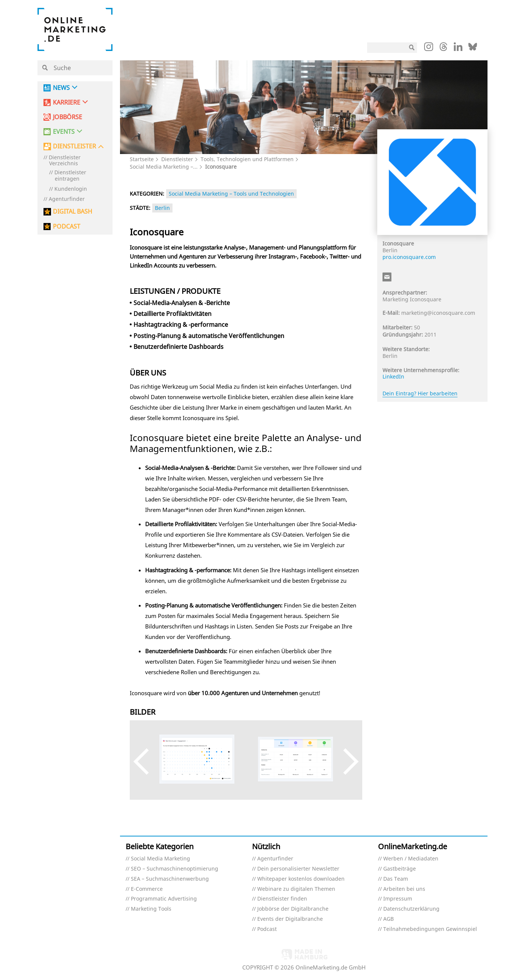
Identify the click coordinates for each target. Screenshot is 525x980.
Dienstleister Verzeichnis (65, 161)
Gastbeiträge (400, 869)
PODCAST (67, 227)
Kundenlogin (71, 189)
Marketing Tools (151, 909)
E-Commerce (147, 889)
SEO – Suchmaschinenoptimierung (175, 869)
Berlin (162, 208)
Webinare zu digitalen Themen (296, 889)
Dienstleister (177, 159)
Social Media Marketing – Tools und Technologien (231, 194)
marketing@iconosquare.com (438, 313)
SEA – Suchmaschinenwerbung (170, 879)
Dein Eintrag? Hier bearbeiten (420, 393)
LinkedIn (393, 376)
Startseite (142, 159)
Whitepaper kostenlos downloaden (301, 879)
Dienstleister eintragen (70, 176)
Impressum (398, 899)
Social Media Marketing (160, 859)
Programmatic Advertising (164, 899)
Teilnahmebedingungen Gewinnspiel (430, 929)
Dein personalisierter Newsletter (298, 869)
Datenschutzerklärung (411, 909)
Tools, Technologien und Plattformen (247, 159)
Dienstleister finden (282, 899)
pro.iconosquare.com (409, 257)
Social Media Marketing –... (164, 167)
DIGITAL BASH (73, 212)
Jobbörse (67, 117)
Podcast (267, 929)
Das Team (396, 879)
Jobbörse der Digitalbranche (293, 909)
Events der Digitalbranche (290, 919)
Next (346, 762)
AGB (388, 919)
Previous (146, 762)
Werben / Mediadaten (411, 859)
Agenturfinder (67, 199)
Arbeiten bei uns (404, 889)
